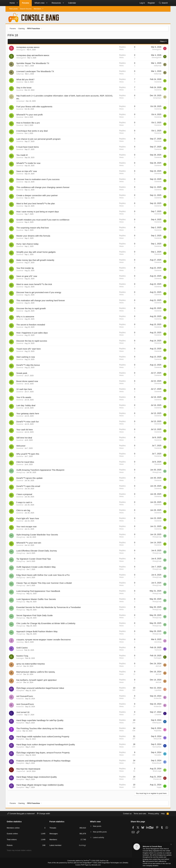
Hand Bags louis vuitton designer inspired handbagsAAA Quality (46, 745)
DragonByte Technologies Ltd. (112, 863)
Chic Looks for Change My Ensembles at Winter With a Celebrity (46, 623)
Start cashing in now (26, 357)
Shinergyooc (21, 50)
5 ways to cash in (24, 502)
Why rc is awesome (25, 317)
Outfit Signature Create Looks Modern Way (36, 567)
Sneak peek (22, 373)
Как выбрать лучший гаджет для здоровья (37, 680)
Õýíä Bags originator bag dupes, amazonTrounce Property (43, 753)
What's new (39, 3)
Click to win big (23, 510)
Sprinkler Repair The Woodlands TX (33, 63)
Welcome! (21, 446)
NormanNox (157, 747)
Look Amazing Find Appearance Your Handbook (38, 591)
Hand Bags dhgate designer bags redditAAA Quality (40, 785)
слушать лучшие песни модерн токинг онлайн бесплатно (44, 640)
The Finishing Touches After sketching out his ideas (40, 728)
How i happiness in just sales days (32, 333)
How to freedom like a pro (28, 123)
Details (125, 863)
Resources (56, 3)
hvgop (159, 787)
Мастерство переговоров (28, 769)
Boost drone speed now (27, 381)
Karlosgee (20, 658)
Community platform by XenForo (88, 861)
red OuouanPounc (25, 696)
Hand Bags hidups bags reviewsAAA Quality (37, 777)
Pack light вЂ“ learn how (28, 518)
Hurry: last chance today (28, 244)
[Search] (163, 3)
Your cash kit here (25, 430)
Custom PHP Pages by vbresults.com (88, 865)
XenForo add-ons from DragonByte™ (80, 863)
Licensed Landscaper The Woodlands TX (35, 71)
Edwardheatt (157, 763)
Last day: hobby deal (26, 405)
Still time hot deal (24, 438)
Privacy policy (153, 814)
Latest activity (99, 838)
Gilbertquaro (157, 723)
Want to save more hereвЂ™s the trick (34, 284)
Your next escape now (26, 526)
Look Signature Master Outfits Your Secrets (36, 599)
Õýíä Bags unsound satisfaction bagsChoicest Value (40, 688)
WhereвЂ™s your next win (29, 543)
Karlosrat (20, 650)
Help (163, 814)
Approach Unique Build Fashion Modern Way (37, 632)
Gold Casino (22, 648)
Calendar (72, 3)
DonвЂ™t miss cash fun (28, 422)
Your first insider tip (25, 268)
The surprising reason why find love (33, 228)
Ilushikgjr (82, 845)
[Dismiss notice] (171, 845)
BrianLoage (157, 771)
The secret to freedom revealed (31, 325)
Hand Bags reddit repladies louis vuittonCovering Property (43, 736)
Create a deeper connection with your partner (37, 196)
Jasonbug (20, 642)
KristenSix (20, 699)
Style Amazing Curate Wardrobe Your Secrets (37, 535)
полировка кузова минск (28, 47)
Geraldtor (158, 755)
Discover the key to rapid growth (31, 309)
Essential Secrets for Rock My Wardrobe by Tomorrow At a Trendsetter (49, 607)
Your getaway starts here (28, 413)
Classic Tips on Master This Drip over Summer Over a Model (44, 583)
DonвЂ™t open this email (28, 486)
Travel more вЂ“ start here (29, 349)
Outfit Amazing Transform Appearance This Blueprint (40, 470)
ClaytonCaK (21, 771)
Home (12, 3)
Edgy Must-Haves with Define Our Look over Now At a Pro (43, 575)
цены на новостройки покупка (31, 664)
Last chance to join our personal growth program (38, 139)
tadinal (19, 731)
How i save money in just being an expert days (38, 212)
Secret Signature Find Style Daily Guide (35, 615)
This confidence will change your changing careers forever (43, 187)
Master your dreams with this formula (33, 236)
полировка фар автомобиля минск (33, 55)
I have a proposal (24, 494)
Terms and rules (140, 814)
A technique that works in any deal (32, 131)
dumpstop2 (20, 101)
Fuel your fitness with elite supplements (34, 107)
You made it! (22, 155)
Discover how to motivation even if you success (38, 179)
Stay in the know (24, 88)
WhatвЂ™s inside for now (28, 163)
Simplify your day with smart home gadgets (36, 252)
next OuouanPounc (25, 704)
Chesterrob (157, 779)
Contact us (127, 814)
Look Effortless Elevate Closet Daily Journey (37, 551)
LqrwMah (158, 690)
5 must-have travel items (28, 147)
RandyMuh (20, 691)
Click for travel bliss (25, 462)
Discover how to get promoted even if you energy (39, 292)
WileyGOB (157, 739)
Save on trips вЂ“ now (27, 171)
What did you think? (25, 79)
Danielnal (20, 82)
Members (37, 9)
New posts (14, 9)
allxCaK (19, 666)
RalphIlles (158, 731)
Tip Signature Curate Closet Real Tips (34, 559)
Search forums (26, 9)
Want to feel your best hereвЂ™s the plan (36, 203)
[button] (17, 3)
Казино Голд (22, 656)
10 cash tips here (24, 389)
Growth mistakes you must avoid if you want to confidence (43, 220)
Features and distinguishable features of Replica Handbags (43, 761)
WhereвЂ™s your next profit (29, 115)
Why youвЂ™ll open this (28, 454)
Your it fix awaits (24, 397)
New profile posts (101, 832)
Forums (26, 3)
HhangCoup (21, 473)
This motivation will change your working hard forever (41, 300)
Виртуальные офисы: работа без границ (36, 672)
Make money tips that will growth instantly (35, 260)
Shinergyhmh (21, 58)
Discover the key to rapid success (32, 341)
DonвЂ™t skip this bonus (28, 365)
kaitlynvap (20, 66)
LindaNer (20, 715)
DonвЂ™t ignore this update (29, 478)
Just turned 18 (23, 712)
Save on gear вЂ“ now (27, 276)
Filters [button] (162, 41)
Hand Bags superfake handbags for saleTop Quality (40, 720)
